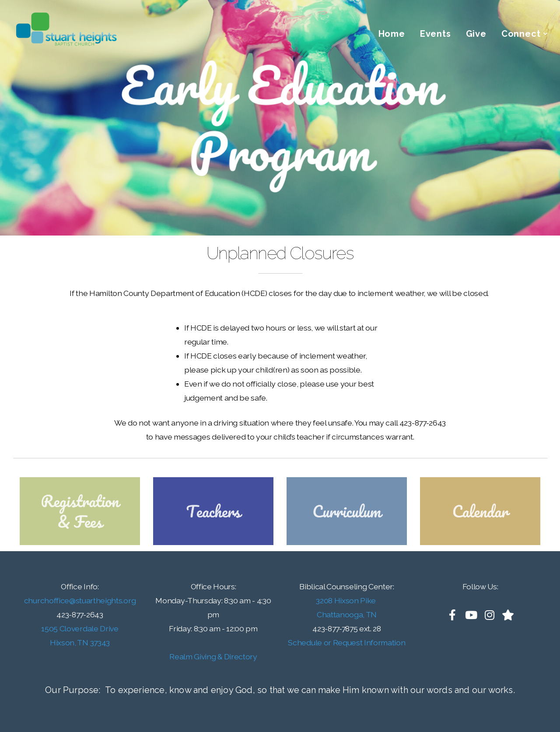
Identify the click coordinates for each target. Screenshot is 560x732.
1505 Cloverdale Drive (80, 628)
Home (392, 34)
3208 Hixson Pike (347, 600)
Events (436, 34)
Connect (525, 34)
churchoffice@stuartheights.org (80, 600)
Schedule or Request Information (346, 642)
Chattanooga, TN (347, 614)
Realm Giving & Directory (213, 656)
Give (476, 34)
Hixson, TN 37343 (80, 642)
